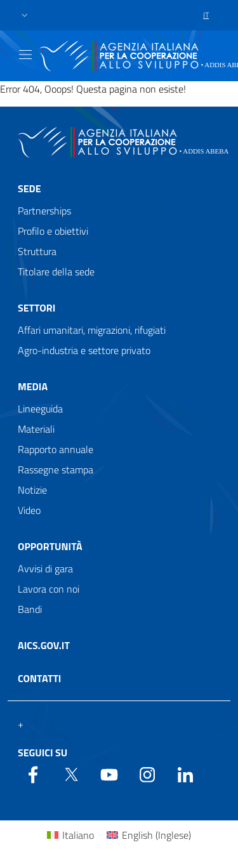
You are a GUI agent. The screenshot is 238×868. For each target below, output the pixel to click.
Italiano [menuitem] (78, 835)
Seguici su (43, 753)
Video (29, 510)
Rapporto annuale (56, 449)
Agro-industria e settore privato (84, 350)
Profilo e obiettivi (53, 231)
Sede (30, 188)
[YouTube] (109, 773)
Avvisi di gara (45, 569)
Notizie (32, 490)
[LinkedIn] (185, 773)
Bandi (30, 609)
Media (33, 386)
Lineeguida (40, 409)
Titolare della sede (56, 272)
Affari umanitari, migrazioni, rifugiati (92, 330)
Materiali (36, 429)
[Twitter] (71, 773)
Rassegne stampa (56, 470)
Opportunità (50, 546)
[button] (25, 16)
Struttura (37, 251)
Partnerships (44, 211)
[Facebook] (33, 773)
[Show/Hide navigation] (25, 55)
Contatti (39, 678)
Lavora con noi (49, 589)
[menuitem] (70, 835)
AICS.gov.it (44, 645)
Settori (36, 308)
